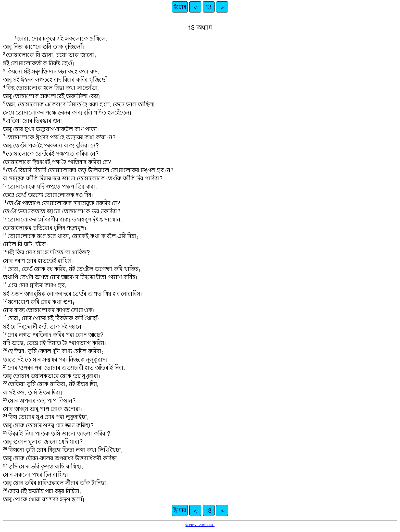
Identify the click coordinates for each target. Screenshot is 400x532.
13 (209, 7)
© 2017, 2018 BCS (200, 525)
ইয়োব (180, 7)
